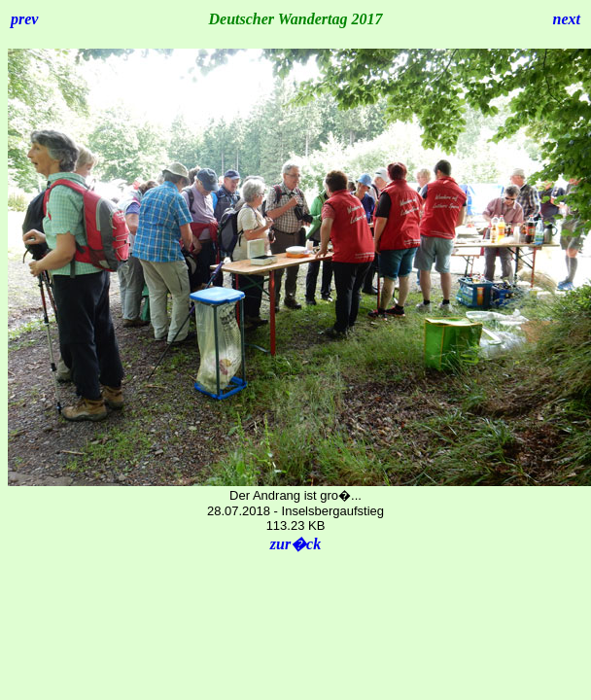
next (567, 19)
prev (24, 19)
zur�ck (295, 544)
